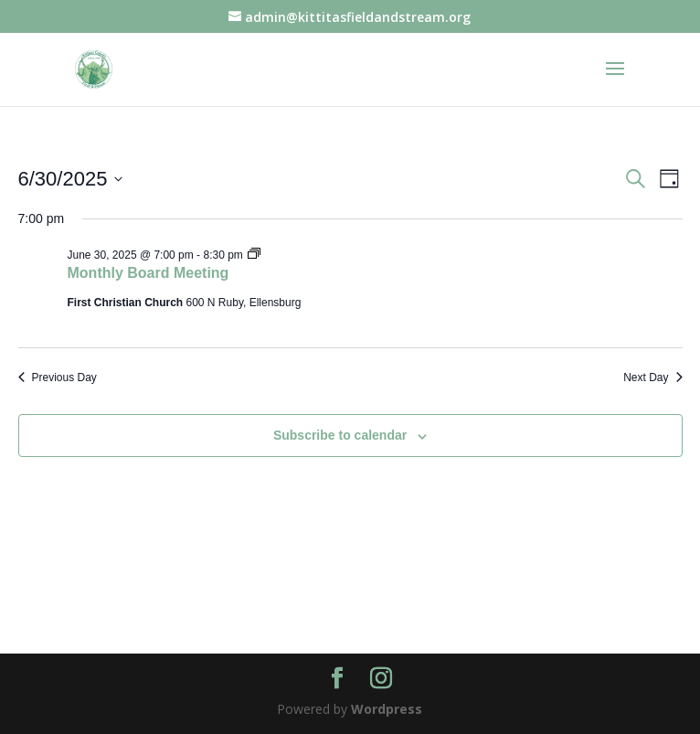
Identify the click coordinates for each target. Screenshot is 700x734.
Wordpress (387, 709)
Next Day (652, 378)
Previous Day (58, 378)
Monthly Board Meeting (148, 273)
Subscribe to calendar (340, 435)
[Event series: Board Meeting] (254, 255)
